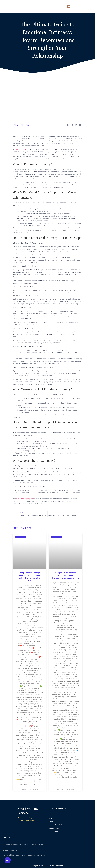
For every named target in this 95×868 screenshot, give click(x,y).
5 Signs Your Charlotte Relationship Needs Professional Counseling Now (66, 575)
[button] (69, 7)
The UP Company (22, 149)
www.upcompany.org (25, 499)
